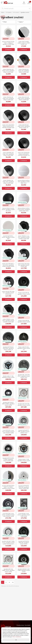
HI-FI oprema (9, 12)
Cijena (20, 22)
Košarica (8, 50)
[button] (2, 3)
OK (16, 640)
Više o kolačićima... (17, 637)
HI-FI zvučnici (16, 12)
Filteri (4, 22)
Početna (3, 12)
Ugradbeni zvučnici (25, 12)
